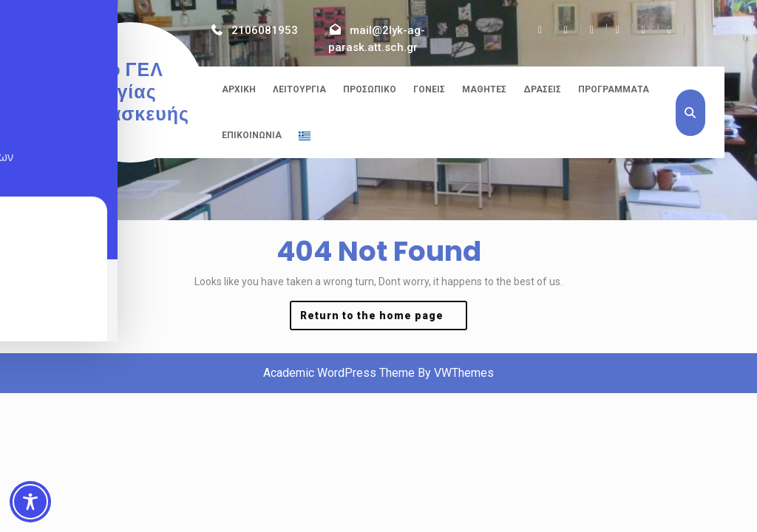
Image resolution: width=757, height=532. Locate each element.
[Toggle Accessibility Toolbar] (30, 502)
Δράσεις (542, 89)
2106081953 (265, 30)
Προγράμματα (614, 89)
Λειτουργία (299, 89)
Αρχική (239, 89)
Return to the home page (384, 319)
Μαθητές (484, 89)
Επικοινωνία (252, 135)
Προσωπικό (370, 89)
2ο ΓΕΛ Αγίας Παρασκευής (130, 92)
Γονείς (429, 89)
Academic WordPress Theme (339, 373)
